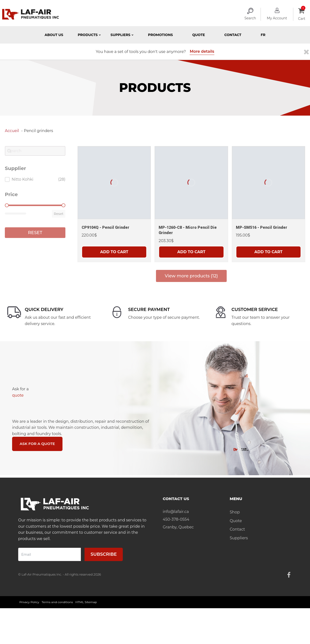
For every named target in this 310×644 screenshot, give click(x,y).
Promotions (160, 35)
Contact (233, 35)
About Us (54, 35)
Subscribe (104, 555)
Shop (235, 513)
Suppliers (239, 538)
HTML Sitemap (86, 603)
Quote (199, 35)
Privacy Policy (29, 603)
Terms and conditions (57, 603)
